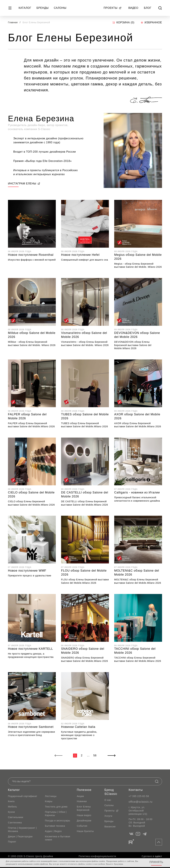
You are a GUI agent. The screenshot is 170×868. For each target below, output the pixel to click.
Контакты (136, 790)
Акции (80, 796)
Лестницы (51, 796)
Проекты (113, 8)
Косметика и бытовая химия (58, 838)
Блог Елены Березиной (84, 808)
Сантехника (15, 823)
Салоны (60, 8)
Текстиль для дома (56, 807)
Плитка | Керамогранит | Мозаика (22, 830)
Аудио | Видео (53, 831)
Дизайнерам (84, 821)
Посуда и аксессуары (58, 821)
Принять (156, 862)
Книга (11, 801)
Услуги (108, 816)
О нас (108, 800)
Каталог (25, 8)
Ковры (49, 801)
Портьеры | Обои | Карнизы (56, 814)
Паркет (12, 842)
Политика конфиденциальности (97, 856)
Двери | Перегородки (20, 836)
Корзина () (123, 23)
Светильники (16, 817)
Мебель (12, 807)
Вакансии (110, 827)
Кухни (11, 812)
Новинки (82, 801)
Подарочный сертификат (23, 796)
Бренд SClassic (111, 792)
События (82, 826)
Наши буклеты (85, 831)
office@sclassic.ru (141, 802)
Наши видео (84, 815)
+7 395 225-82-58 (139, 796)
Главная (13, 22)
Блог (148, 8)
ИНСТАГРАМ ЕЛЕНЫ (24, 184)
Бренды (43, 8)
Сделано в (152, 856)
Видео (133, 8)
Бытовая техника (55, 826)
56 (95, 755)
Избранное (151, 22)
